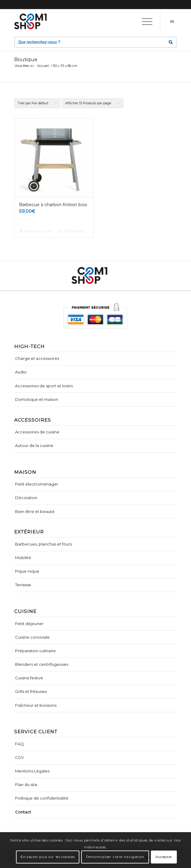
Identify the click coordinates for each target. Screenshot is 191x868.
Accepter (164, 857)
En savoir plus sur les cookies (48, 857)
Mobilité (23, 558)
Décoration (26, 498)
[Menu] (144, 21)
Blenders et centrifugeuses (42, 664)
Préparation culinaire (35, 651)
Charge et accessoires (37, 358)
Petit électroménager (37, 484)
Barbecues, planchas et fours (43, 544)
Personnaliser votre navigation (115, 857)
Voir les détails (71, 231)
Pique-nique (27, 571)
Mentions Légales (32, 771)
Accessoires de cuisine (37, 432)
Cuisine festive (29, 678)
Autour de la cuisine (34, 445)
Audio (21, 372)
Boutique (26, 60)
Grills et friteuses (31, 691)
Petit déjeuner (29, 624)
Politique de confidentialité (42, 798)
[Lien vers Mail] (172, 21)
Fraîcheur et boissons (36, 705)
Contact (23, 812)
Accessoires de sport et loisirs (44, 386)
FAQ (19, 744)
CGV (19, 757)
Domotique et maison (37, 399)
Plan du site (26, 785)
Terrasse (23, 585)
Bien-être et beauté (35, 511)
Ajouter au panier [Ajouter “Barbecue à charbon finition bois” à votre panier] (35, 231)
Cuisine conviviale (32, 637)
